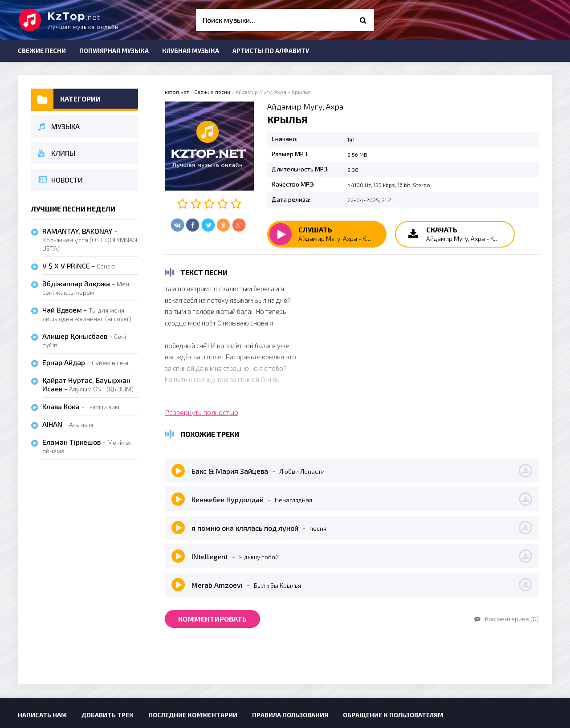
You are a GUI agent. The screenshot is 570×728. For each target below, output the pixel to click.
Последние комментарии (193, 715)
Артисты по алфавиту (271, 51)
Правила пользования (290, 715)
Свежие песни (42, 51)
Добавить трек (108, 715)
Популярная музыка (114, 51)
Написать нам (42, 715)
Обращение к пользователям (393, 715)
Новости (60, 180)
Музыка (59, 126)
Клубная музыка (191, 51)
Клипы (57, 153)
